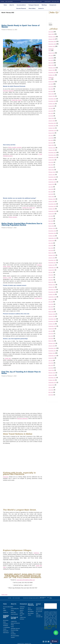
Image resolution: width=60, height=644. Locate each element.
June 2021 (51, 162)
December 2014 (52, 348)
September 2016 (52, 297)
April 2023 (51, 116)
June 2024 (51, 86)
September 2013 (52, 383)
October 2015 (52, 324)
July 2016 (51, 302)
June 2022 (51, 138)
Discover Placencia (21, 8)
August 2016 (51, 299)
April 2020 (51, 194)
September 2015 (52, 326)
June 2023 (51, 111)
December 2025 (52, 41)
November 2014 (52, 351)
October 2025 (52, 46)
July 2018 (51, 243)
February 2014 (52, 373)
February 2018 (52, 255)
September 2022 (52, 131)
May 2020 (51, 192)
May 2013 (51, 392)
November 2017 (52, 263)
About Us (12, 5)
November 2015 (52, 321)
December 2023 (52, 99)
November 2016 (52, 292)
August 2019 (51, 214)
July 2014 (51, 361)
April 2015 (51, 338)
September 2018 (52, 238)
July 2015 (51, 331)
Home (5, 5)
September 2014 (52, 356)
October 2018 (52, 236)
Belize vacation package (15, 147)
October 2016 (52, 294)
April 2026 (51, 32)
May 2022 (51, 140)
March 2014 (51, 370)
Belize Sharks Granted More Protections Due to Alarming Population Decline (22, 224)
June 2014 (51, 363)
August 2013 (51, 385)
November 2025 (52, 44)
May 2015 (51, 336)
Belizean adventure (23, 418)
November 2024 (52, 73)
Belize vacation (13, 217)
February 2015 (52, 343)
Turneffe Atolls (38, 298)
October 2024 (52, 75)
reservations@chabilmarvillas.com (26, 580)
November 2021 (52, 155)
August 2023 (51, 106)
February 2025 (52, 68)
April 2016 (51, 309)
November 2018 (52, 233)
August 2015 (51, 329)
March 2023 (51, 118)
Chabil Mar (8, 359)
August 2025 (51, 53)
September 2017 (52, 268)
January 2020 (52, 201)
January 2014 (52, 375)
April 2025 (51, 63)
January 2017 (52, 287)
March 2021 (51, 170)
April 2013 (51, 395)
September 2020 (52, 182)
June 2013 (51, 390)
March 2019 (51, 226)
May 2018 (51, 248)
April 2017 (51, 280)
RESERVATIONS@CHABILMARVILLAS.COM (31, 2)
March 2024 (51, 94)
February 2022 (52, 148)
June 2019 (51, 219)
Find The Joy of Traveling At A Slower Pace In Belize (21, 372)
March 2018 (51, 253)
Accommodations (21, 5)
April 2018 (51, 250)
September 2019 (52, 211)
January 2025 (52, 70)
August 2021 (51, 160)
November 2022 (52, 126)
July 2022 (51, 135)
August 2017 (51, 270)
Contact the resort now (29, 208)
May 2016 (51, 307)
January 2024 (52, 96)
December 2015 (52, 319)
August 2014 (51, 358)
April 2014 (51, 368)
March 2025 (51, 65)
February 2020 (52, 199)
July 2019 (51, 216)
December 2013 (52, 378)
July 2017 (51, 272)
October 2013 (52, 380)
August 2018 (51, 241)
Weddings (44, 5)
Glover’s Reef (7, 278)
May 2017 (51, 277)
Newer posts (4, 595)
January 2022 (52, 150)
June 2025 (51, 58)
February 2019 (52, 228)
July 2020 (51, 187)
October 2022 (52, 128)
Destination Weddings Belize (6, 616)
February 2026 (52, 37)
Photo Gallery (32, 8)
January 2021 (52, 175)
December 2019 (52, 204)
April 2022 (51, 143)
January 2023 (52, 121)
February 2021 (52, 172)
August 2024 (51, 82)
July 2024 (51, 84)
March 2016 (51, 312)
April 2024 (51, 91)
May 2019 (51, 221)
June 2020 (51, 189)
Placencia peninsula (8, 91)
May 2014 (51, 365)
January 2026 (52, 39)
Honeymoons (53, 5)
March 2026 (51, 34)
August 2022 (51, 133)
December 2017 (52, 260)
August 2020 (51, 184)
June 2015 (51, 334)
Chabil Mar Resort (17, 100)
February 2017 (52, 285)
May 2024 (51, 89)
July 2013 (51, 387)
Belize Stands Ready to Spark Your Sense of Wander (20, 26)
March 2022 (51, 145)
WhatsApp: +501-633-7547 (52, 2)
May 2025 (51, 60)
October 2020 (52, 179)
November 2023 (52, 101)
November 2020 (52, 177)
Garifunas (36, 553)
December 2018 (52, 231)
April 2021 (51, 167)
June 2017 (51, 275)
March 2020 (51, 197)
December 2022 (52, 123)
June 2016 (51, 304)
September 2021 (52, 157)
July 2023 (51, 108)
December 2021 (52, 153)
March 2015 (51, 341)
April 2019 (51, 224)
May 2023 (51, 113)
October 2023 (52, 104)
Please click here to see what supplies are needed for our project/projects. (51, 627)
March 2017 (51, 282)
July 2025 (51, 55)
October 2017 (52, 265)
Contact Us (41, 8)
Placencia (6, 477)
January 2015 (52, 346)
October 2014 (52, 353)
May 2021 (51, 165)
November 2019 (52, 206)
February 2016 (52, 314)
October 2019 (52, 209)
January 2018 (52, 258)
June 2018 (51, 245)
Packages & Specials (34, 5)
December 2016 (52, 290)
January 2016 (52, 316)
